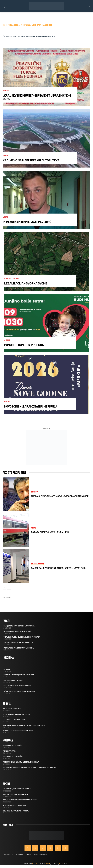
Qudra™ (61, 864)
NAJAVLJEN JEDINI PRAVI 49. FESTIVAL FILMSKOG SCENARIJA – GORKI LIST (29, 767)
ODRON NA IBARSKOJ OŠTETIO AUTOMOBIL (19, 675)
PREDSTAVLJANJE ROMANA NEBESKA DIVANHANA (21, 762)
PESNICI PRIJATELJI (10, 751)
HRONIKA (7, 669)
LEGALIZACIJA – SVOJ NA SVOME (26, 283)
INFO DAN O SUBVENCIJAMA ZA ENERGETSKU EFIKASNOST (24, 725)
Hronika (35, 492)
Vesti (5, 156)
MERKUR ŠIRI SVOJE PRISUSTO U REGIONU (19, 648)
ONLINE (48, 864)
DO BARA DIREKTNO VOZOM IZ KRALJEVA (50, 532)
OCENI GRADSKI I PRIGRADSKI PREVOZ (17, 714)
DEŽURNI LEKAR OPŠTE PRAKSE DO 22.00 (18, 731)
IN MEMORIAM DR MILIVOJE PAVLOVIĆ (27, 222)
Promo (8, 402)
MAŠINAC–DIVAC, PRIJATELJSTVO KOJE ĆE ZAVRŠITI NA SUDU (60, 496)
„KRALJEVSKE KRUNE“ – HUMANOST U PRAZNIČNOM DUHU (37, 97)
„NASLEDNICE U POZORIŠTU (13, 756)
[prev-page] (5, 588)
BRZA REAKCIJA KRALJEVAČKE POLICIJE (17, 686)
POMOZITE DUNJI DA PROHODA (24, 345)
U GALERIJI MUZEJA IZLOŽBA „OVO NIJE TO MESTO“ (22, 637)
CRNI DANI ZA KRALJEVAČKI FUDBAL (16, 811)
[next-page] (9, 588)
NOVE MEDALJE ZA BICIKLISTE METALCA (17, 789)
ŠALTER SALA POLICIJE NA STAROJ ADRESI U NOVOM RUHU (59, 568)
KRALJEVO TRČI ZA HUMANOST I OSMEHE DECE (20, 800)
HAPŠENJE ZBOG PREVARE (13, 680)
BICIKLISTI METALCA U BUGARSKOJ (15, 794)
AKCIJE (6, 91)
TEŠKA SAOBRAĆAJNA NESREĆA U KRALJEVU (19, 691)
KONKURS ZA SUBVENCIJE (12, 709)
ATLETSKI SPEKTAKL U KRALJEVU (15, 805)
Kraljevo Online (36, 864)
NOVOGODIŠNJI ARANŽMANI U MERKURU (30, 406)
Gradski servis (12, 279)
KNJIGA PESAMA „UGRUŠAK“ (13, 745)
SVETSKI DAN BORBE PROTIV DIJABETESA (18, 642)
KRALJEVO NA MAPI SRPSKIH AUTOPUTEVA (31, 160)
